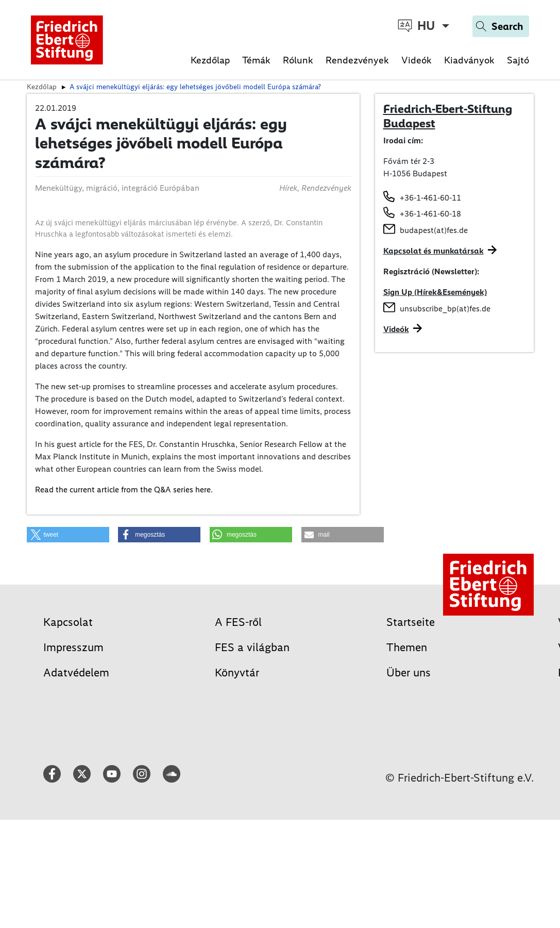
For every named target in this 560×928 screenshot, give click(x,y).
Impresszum (73, 647)
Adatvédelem (76, 673)
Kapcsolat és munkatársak (434, 251)
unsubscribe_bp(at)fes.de (445, 309)
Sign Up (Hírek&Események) (435, 292)
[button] (68, 535)
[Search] (501, 26)
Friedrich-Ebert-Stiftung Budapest (448, 116)
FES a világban (252, 647)
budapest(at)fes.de (434, 230)
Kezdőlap (210, 60)
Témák (256, 60)
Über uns (409, 673)
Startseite (411, 622)
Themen (407, 647)
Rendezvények (357, 60)
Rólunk (298, 60)
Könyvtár (237, 673)
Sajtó (518, 60)
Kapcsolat (68, 622)
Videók (417, 60)
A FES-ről (238, 622)
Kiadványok (469, 60)
